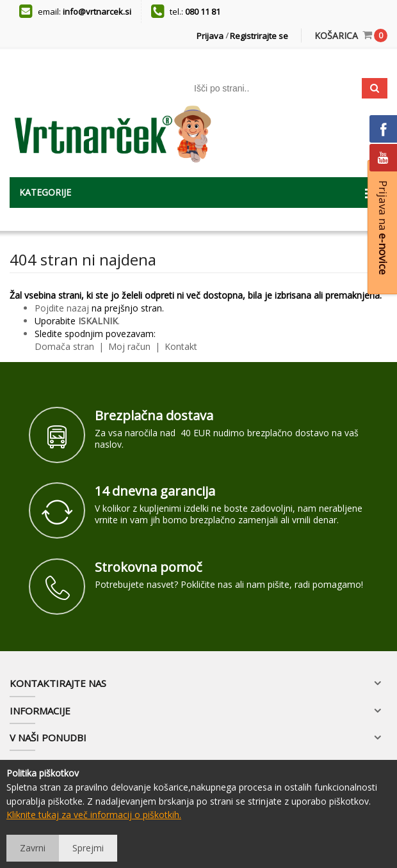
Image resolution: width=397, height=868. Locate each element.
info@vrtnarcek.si (97, 12)
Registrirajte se (259, 36)
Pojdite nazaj (62, 308)
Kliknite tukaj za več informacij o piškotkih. (94, 815)
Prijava (210, 36)
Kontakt (180, 346)
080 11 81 (203, 12)
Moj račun (131, 346)
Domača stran (64, 346)
